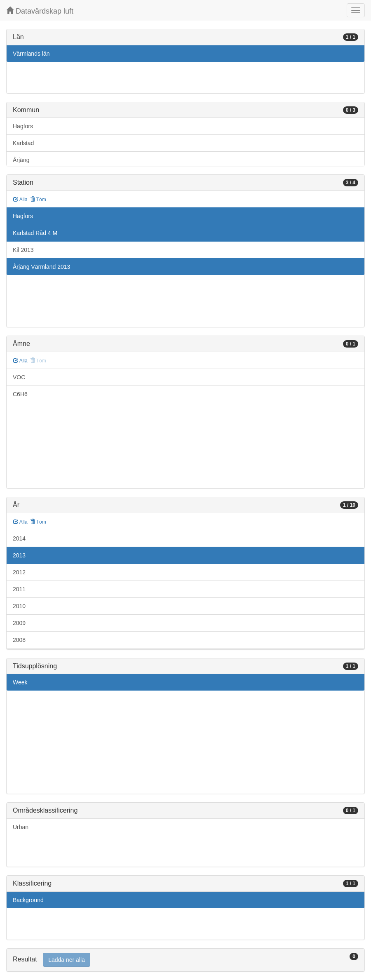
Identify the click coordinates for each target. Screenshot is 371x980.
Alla (20, 200)
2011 (19, 589)
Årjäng (21, 160)
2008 (19, 640)
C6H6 (20, 394)
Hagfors (23, 126)
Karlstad (23, 143)
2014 (19, 538)
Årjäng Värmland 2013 (41, 267)
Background (28, 900)
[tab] (185, 960)
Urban (21, 827)
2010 (19, 606)
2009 (19, 623)
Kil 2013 (23, 250)
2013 (19, 555)
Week (20, 682)
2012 (19, 572)
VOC (19, 377)
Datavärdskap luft (40, 11)
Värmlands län (31, 54)
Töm (38, 200)
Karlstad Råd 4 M (35, 233)
